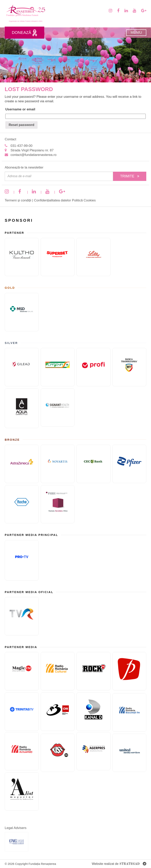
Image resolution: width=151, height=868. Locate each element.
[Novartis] (58, 464)
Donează (24, 33)
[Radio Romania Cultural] (58, 671)
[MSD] (22, 312)
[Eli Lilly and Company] (93, 257)
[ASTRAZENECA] (22, 464)
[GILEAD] (22, 367)
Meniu (136, 33)
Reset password (21, 125)
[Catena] (58, 367)
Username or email (20, 109)
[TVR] (22, 616)
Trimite (130, 176)
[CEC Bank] (93, 464)
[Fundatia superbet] (58, 257)
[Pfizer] (129, 464)
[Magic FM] (22, 671)
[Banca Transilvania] (129, 367)
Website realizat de (119, 864)
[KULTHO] (22, 257)
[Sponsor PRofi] (93, 367)
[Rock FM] (93, 671)
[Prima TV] (129, 671)
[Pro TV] (22, 560)
